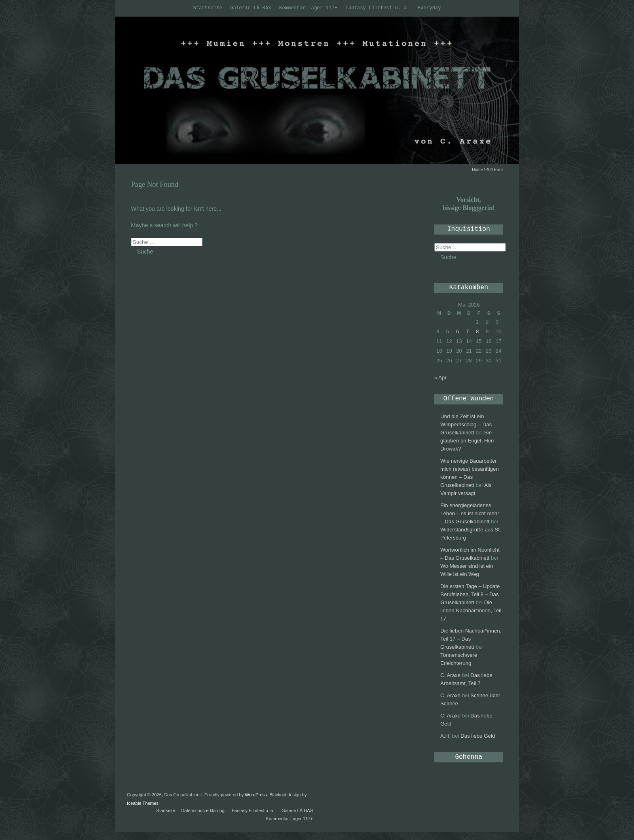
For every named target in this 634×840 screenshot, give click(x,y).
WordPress (256, 795)
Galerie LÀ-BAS (251, 8)
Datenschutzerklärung (203, 810)
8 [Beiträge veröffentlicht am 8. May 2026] (477, 331)
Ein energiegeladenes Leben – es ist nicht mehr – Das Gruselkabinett (470, 513)
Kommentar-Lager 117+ (308, 8)
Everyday (429, 8)
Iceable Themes (143, 803)
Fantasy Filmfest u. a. (377, 8)
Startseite (208, 8)
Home (477, 170)
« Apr (440, 378)
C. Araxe (450, 675)
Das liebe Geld (478, 736)
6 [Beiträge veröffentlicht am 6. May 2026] (458, 331)
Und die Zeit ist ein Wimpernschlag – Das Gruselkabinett (466, 424)
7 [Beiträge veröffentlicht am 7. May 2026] (467, 331)
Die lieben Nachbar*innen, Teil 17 (471, 610)
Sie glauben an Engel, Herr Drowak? (467, 441)
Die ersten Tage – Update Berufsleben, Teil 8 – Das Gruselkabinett (470, 594)
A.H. (445, 736)
